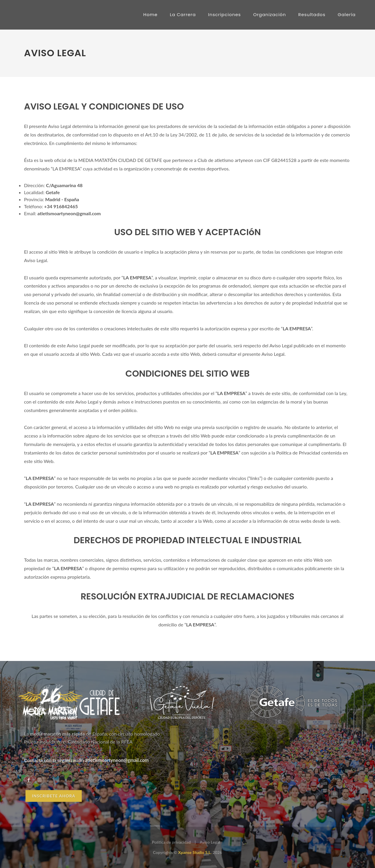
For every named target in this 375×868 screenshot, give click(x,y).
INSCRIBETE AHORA (54, 796)
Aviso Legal (210, 842)
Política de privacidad (171, 842)
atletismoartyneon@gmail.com (117, 760)
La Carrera (183, 14)
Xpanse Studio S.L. (195, 852)
